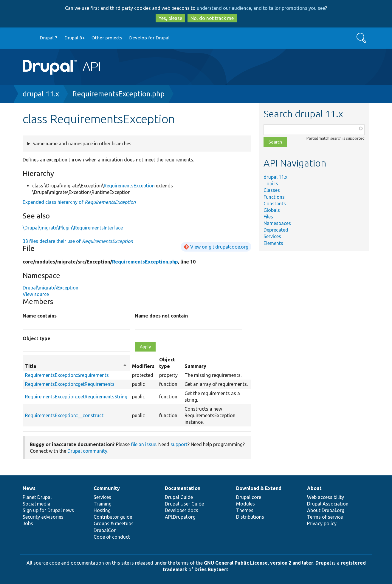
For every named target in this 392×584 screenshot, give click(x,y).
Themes (245, 510)
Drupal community (87, 451)
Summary (195, 366)
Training (103, 504)
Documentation (183, 488)
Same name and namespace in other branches (82, 144)
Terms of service (325, 517)
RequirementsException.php (118, 94)
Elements (273, 243)
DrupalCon (105, 530)
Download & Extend (259, 488)
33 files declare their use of (78, 241)
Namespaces (277, 223)
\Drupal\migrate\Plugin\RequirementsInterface (73, 228)
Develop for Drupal (149, 38)
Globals (272, 210)
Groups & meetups (114, 523)
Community (107, 488)
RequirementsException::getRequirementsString (76, 397)
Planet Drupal (37, 497)
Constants (275, 204)
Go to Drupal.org (28, 38)
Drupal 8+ (75, 38)
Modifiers (143, 366)
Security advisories (43, 517)
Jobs (28, 523)
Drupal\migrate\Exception (51, 288)
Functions (274, 197)
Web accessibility (326, 497)
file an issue (144, 444)
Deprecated (276, 230)
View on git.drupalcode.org (219, 247)
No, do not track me (212, 18)
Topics (271, 184)
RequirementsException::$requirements (67, 375)
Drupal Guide (179, 497)
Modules (245, 504)
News (29, 488)
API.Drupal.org (180, 517)
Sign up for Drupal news (48, 510)
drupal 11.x (41, 94)
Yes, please (170, 18)
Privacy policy (322, 523)
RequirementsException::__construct (64, 415)
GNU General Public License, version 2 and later (259, 563)
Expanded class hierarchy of (79, 202)
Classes (272, 190)
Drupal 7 (49, 38)
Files (268, 217)
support (179, 444)
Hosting (102, 510)
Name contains (40, 316)
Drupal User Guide (184, 504)
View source (36, 294)
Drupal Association (328, 504)
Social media (37, 504)
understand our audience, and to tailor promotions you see (261, 8)
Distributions (250, 517)
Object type (37, 338)
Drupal (323, 563)
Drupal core (249, 497)
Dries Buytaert (211, 569)
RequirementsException (129, 186)
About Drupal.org (326, 510)
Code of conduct (112, 537)
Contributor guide (113, 517)
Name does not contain (161, 316)
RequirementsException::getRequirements (70, 384)
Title (76, 366)
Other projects (107, 38)
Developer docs (182, 510)
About (314, 488)
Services (272, 236)
